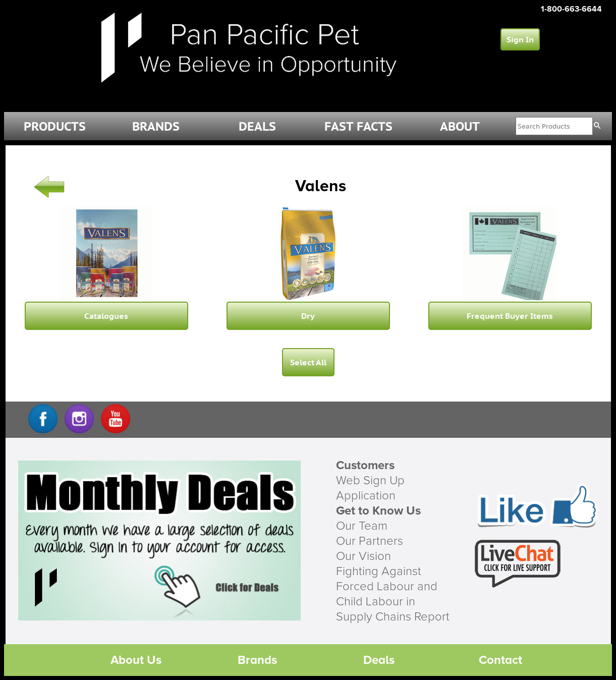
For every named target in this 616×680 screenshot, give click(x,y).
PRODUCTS (55, 126)
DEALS (257, 126)
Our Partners (370, 541)
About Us (136, 660)
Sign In (520, 39)
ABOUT (460, 126)
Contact (500, 660)
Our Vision (363, 556)
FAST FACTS (358, 126)
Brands (257, 660)
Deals (379, 660)
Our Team (362, 526)
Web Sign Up (370, 481)
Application (366, 496)
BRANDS (156, 126)
